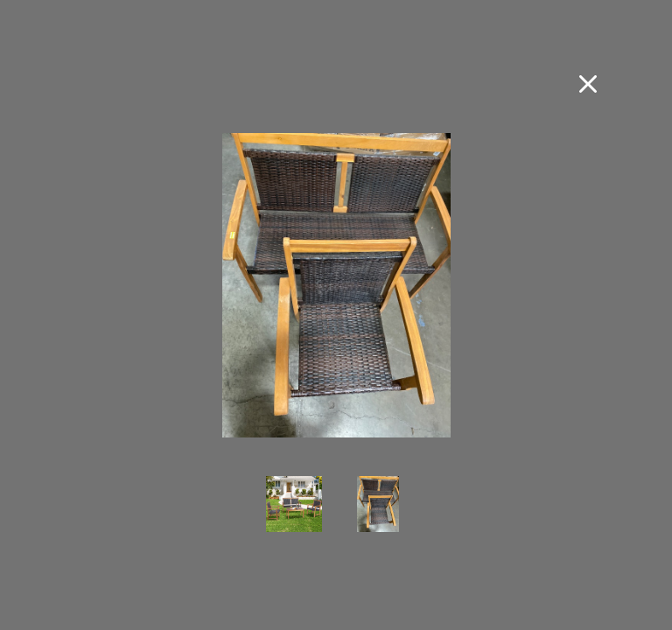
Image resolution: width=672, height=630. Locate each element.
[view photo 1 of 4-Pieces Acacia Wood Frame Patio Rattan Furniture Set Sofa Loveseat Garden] (294, 516)
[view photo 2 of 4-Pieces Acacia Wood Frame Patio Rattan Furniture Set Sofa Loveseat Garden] (378, 516)
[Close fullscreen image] (588, 84)
